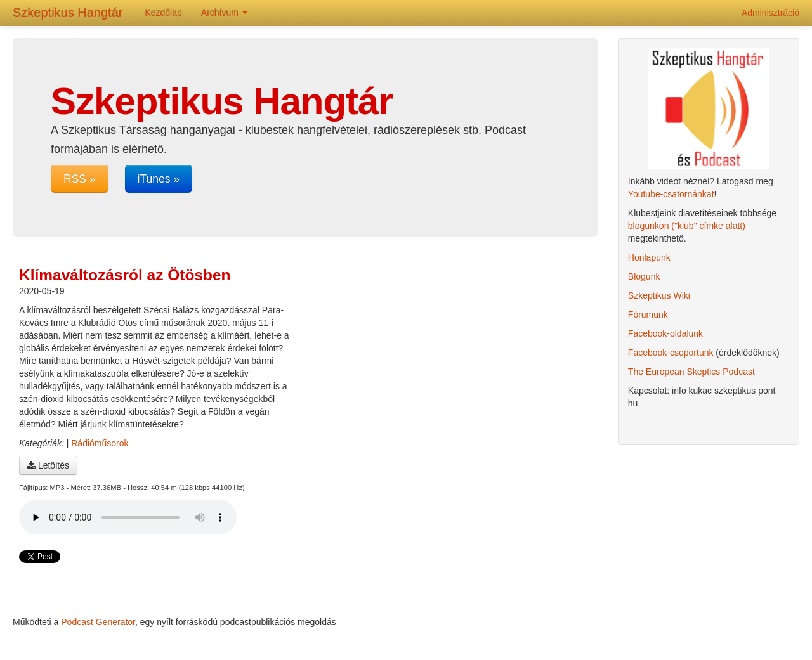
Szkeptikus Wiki (659, 295)
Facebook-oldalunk (665, 333)
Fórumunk (648, 314)
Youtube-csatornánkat (671, 194)
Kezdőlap (163, 13)
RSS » (80, 179)
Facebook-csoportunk (671, 353)
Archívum (224, 13)
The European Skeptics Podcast (691, 372)
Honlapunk (649, 257)
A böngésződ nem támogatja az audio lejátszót (128, 517)
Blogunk (644, 276)
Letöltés (48, 465)
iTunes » (159, 179)
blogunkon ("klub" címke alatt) (687, 226)
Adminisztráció (770, 13)
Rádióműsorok (100, 443)
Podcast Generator (98, 622)
